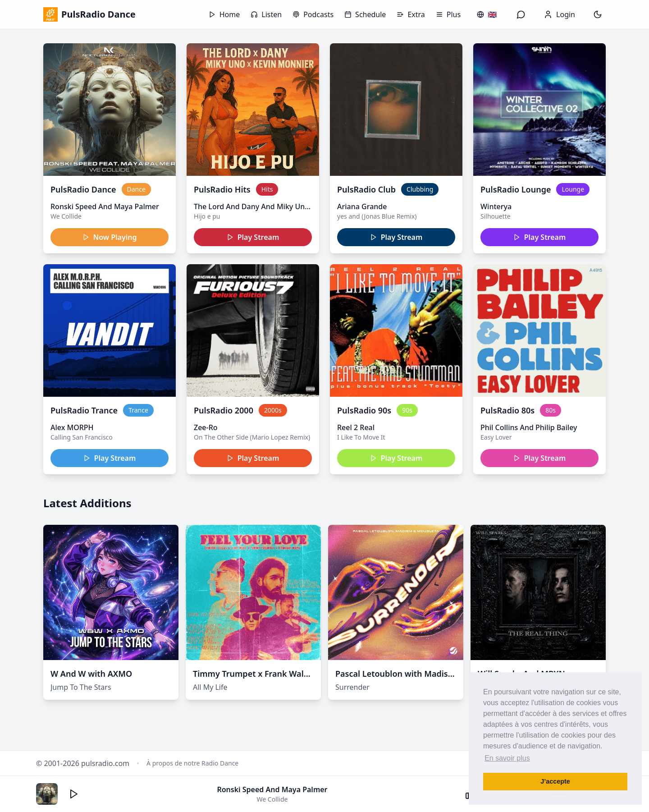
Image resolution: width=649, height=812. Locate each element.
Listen (266, 14)
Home (224, 14)
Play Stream (253, 237)
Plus (448, 14)
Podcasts (313, 14)
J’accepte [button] (555, 781)
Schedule (365, 14)
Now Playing (110, 237)
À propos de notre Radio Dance (192, 763)
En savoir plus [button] (507, 758)
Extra (411, 14)
